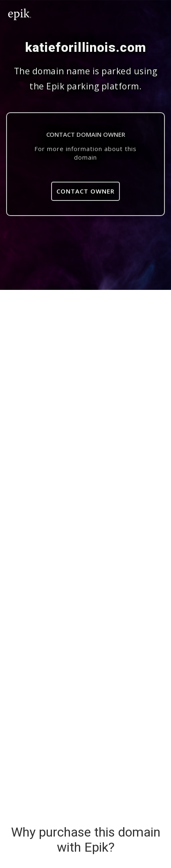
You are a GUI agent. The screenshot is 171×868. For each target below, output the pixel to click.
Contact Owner (85, 191)
